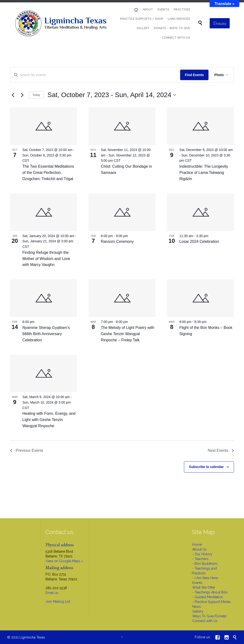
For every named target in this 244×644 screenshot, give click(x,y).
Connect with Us (205, 621)
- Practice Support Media (211, 602)
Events (197, 583)
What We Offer (204, 587)
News (197, 607)
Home (197, 545)
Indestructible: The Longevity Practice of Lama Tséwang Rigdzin (204, 173)
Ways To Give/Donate (209, 616)
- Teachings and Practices (204, 571)
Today (36, 95)
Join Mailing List (58, 602)
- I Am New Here (205, 578)
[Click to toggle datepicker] (112, 95)
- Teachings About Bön (210, 592)
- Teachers (200, 559)
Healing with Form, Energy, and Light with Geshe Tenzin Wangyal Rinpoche (49, 420)
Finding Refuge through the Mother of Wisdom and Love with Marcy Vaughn (46, 259)
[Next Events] (22, 95)
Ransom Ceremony (117, 241)
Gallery (198, 611)
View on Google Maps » (64, 561)
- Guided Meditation (208, 597)
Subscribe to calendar (206, 467)
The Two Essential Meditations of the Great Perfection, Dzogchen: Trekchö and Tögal (48, 173)
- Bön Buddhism (205, 564)
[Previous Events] (13, 95)
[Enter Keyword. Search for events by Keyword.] (95, 75)
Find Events (194, 75)
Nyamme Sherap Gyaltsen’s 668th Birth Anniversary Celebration (46, 334)
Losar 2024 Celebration (199, 241)
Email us (52, 593)
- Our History (202, 554)
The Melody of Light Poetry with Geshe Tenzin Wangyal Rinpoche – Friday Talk (127, 334)
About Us (199, 549)
